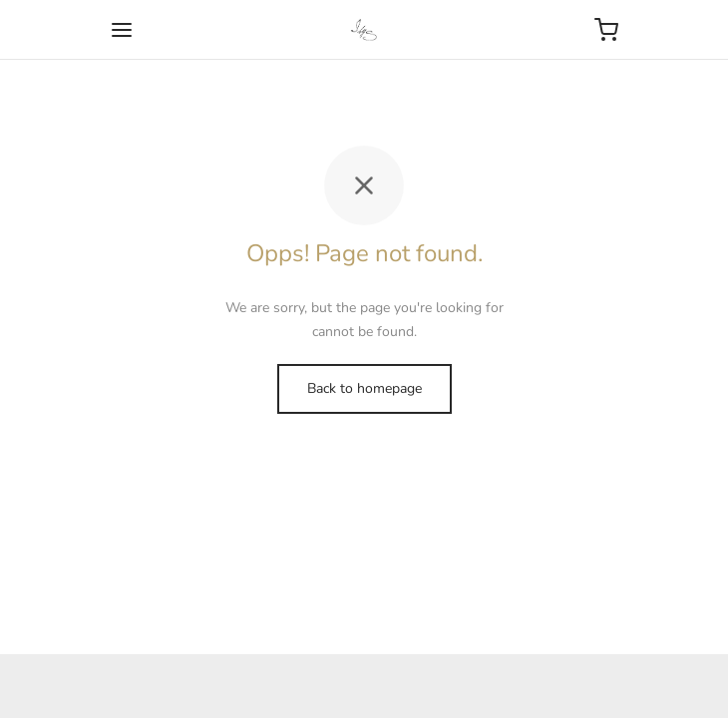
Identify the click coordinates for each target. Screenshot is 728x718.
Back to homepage (364, 388)
